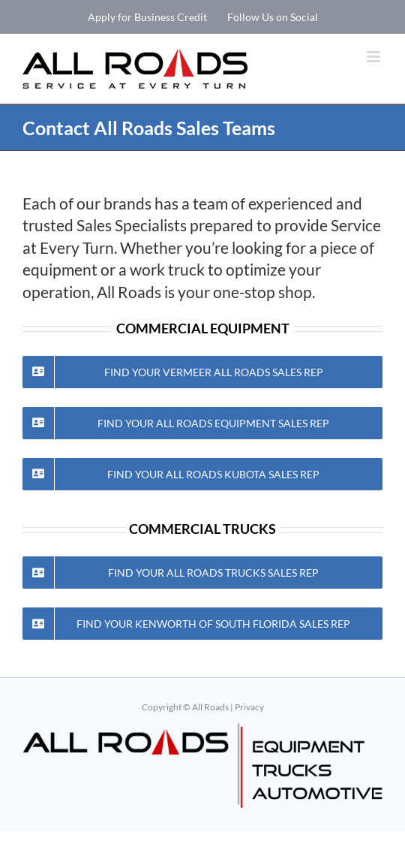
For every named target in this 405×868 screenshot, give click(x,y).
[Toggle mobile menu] (375, 57)
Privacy (249, 707)
